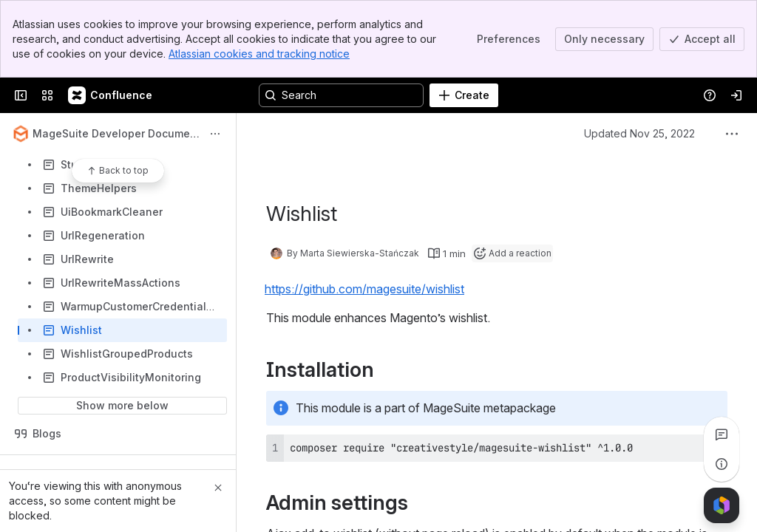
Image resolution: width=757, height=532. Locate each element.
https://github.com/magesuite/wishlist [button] (364, 289)
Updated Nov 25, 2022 (639, 133)
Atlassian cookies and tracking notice (259, 54)
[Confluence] (111, 95)
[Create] (464, 95)
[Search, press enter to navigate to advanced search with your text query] (341, 95)
